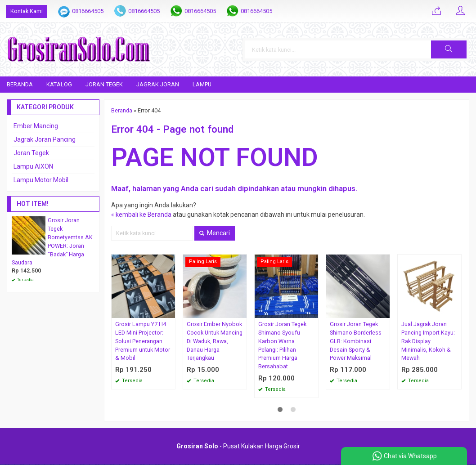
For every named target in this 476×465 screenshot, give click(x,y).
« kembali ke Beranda (141, 215)
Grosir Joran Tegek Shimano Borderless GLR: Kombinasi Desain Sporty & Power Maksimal (356, 341)
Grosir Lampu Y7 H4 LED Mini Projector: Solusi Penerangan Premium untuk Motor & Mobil (143, 341)
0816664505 (88, 11)
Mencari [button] (215, 233)
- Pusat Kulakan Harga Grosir (238, 447)
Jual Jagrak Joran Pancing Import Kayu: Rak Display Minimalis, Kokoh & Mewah (428, 341)
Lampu (202, 84)
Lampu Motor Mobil (41, 180)
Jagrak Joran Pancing (45, 139)
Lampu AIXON (33, 166)
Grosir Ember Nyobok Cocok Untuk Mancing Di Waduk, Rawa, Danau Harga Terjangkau (215, 341)
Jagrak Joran (158, 84)
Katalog (59, 84)
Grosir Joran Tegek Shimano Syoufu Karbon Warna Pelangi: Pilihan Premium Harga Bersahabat (282, 345)
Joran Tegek (104, 84)
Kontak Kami (27, 11)
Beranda (20, 84)
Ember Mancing (36, 126)
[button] (449, 49)
